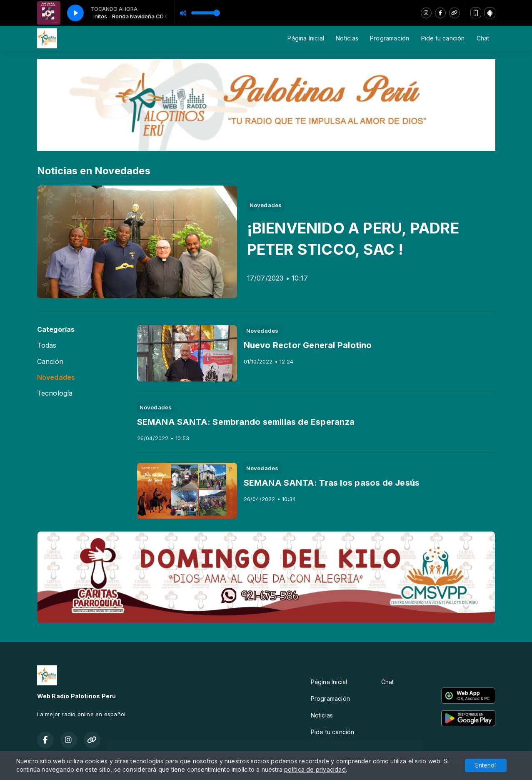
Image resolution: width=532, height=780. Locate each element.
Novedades (56, 377)
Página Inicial (306, 38)
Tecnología (55, 393)
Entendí (486, 765)
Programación (390, 38)
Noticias (347, 38)
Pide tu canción (443, 38)
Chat (483, 38)
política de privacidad (315, 769)
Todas (47, 345)
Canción (50, 362)
